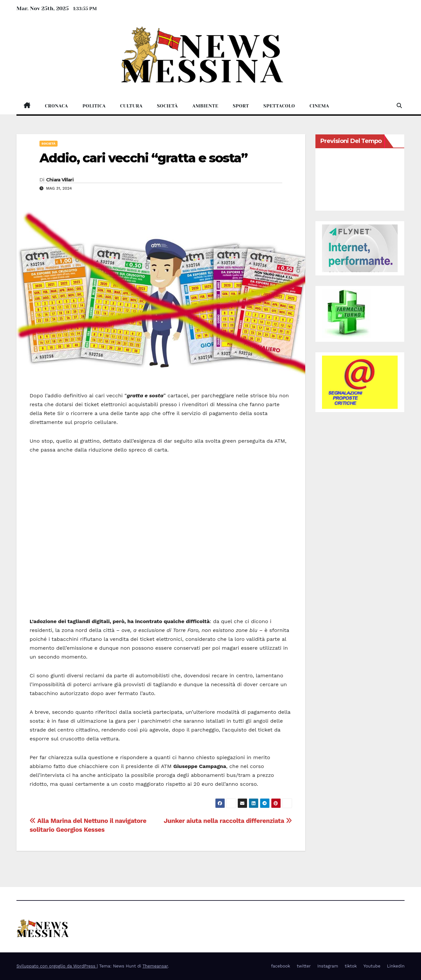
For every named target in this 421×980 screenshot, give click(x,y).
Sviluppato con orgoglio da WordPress (57, 966)
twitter (304, 966)
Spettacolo (279, 106)
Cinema (319, 106)
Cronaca (57, 106)
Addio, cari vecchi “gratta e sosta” (144, 158)
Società (167, 106)
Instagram (328, 966)
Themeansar (155, 966)
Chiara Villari (60, 180)
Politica (94, 106)
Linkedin (396, 966)
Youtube (372, 966)
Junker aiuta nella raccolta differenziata (228, 821)
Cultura (131, 106)
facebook (281, 966)
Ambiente (205, 106)
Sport (241, 106)
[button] (399, 106)
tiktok (351, 966)
